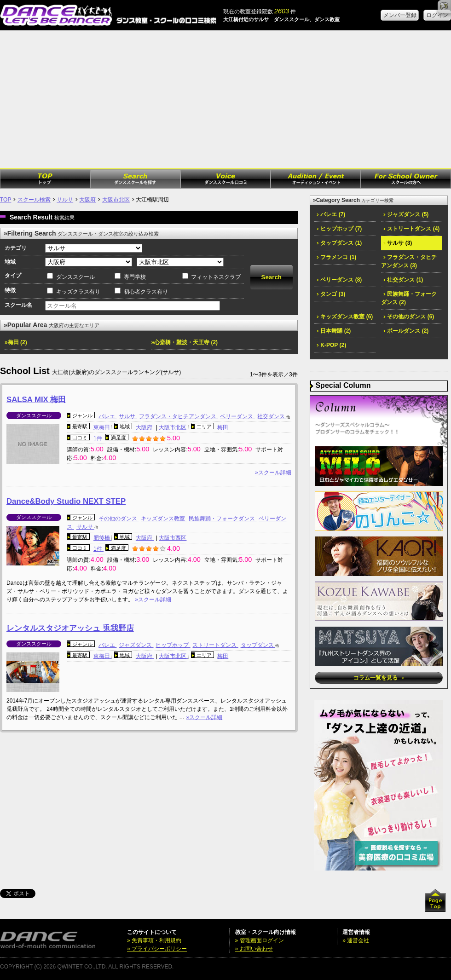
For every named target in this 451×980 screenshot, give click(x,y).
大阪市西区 (173, 538)
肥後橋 (102, 538)
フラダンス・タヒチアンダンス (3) (409, 261)
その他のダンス (119, 519)
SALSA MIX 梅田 (36, 400)
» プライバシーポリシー (157, 949)
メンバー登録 (400, 15)
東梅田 (102, 427)
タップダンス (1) (339, 243)
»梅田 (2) (16, 342)
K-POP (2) (331, 345)
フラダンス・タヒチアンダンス (178, 416)
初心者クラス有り (146, 292)
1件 (98, 438)
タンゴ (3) (331, 294)
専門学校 (135, 277)
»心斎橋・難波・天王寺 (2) (184, 342)
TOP (6, 200)
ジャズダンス (136, 645)
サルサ (65, 200)
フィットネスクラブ (216, 277)
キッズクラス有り (78, 292)
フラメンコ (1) (336, 257)
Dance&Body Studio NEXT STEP (66, 501)
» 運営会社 (356, 940)
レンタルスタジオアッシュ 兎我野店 (70, 628)
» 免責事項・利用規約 (154, 940)
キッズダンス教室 (164, 519)
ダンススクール (75, 277)
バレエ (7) (331, 214)
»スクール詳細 (273, 473)
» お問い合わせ (254, 949)
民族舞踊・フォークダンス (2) (409, 298)
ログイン (437, 15)
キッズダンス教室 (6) (345, 317)
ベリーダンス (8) (339, 280)
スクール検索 (34, 200)
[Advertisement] (225, 99)
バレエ (107, 416)
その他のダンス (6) (409, 317)
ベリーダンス (237, 416)
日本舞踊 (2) (334, 331)
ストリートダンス (215, 645)
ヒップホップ (173, 645)
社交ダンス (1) (403, 280)
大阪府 (87, 200)
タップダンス (258, 645)
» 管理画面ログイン (260, 940)
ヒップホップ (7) (339, 229)
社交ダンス (272, 416)
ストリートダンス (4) (411, 229)
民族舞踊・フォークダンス (223, 519)
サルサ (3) (398, 243)
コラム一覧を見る (379, 678)
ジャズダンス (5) (406, 214)
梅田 (223, 427)
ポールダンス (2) (406, 331)
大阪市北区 (116, 200)
